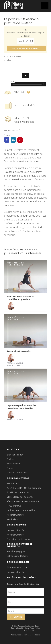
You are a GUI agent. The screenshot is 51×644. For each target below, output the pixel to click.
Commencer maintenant (26, 48)
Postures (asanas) (13, 56)
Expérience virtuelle (18, 478)
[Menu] (45, 6)
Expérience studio (16, 525)
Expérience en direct (18, 562)
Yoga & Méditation (24, 122)
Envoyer (16, 617)
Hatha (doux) (13, 311)
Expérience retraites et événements (19, 545)
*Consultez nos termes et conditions (26, 635)
